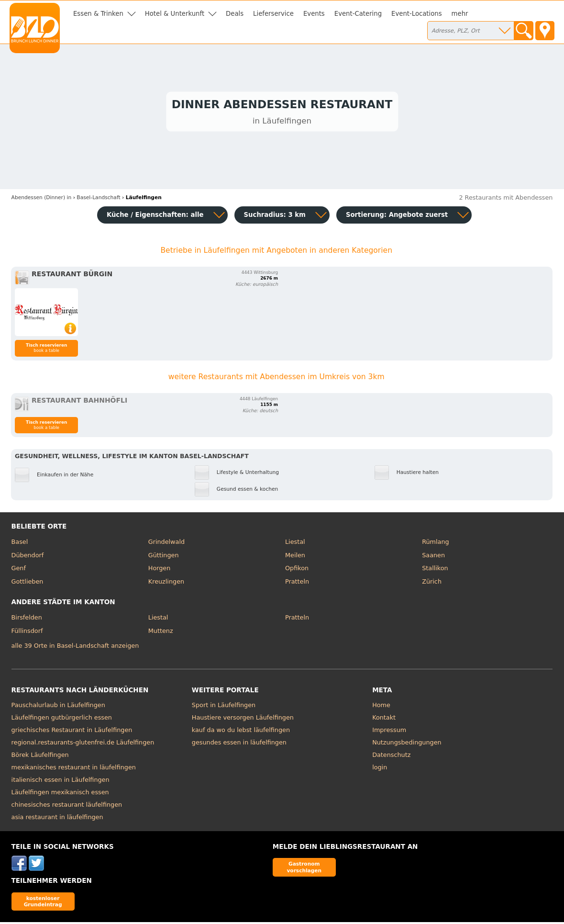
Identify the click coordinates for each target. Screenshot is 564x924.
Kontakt (384, 719)
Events (314, 14)
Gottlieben (28, 583)
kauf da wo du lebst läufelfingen (241, 732)
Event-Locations (417, 14)
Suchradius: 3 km (275, 217)
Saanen (433, 557)
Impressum (389, 732)
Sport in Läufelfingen (224, 707)
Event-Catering (358, 14)
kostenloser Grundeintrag (43, 903)
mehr (460, 14)
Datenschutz (391, 757)
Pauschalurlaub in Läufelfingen (58, 707)
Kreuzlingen (166, 583)
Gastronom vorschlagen (304, 869)
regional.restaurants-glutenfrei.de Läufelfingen (83, 744)
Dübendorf (28, 557)
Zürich (432, 583)
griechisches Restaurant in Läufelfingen (72, 732)
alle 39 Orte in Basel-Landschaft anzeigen (75, 648)
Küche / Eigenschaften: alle (155, 217)
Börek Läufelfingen (40, 757)
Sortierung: (397, 217)
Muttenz (161, 633)
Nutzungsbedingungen (407, 744)
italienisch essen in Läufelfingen (61, 782)
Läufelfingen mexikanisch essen (60, 794)
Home (381, 707)
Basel (20, 544)
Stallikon (435, 570)
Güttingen (164, 557)
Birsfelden (27, 619)
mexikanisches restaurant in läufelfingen (74, 769)
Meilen (295, 557)
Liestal (295, 544)
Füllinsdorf (27, 633)
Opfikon (297, 570)
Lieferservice (273, 14)
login (380, 769)
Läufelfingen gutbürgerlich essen (62, 719)
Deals (235, 14)
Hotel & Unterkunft (175, 14)
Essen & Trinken (98, 14)
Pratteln (297, 583)
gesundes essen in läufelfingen (239, 744)
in (42, 199)
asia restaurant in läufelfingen (57, 819)
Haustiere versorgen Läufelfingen (243, 719)
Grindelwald (166, 544)
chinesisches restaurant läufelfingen (67, 806)
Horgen (160, 570)
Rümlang (435, 544)
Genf (19, 570)
